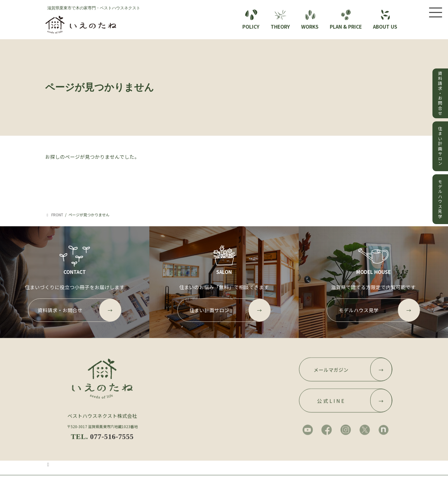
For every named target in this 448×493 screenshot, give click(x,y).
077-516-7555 (112, 444)
